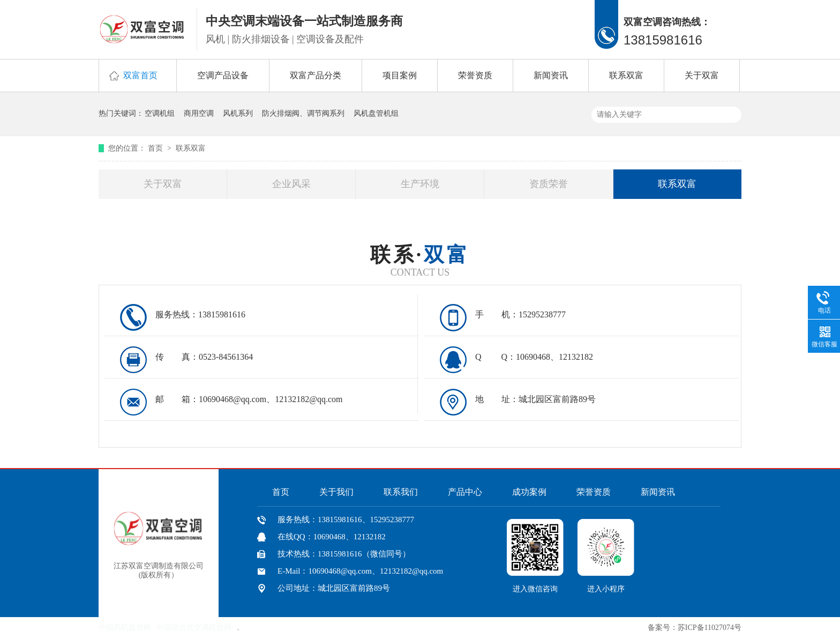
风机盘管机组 (376, 113)
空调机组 (160, 113)
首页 (156, 148)
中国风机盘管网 (125, 628)
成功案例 (529, 492)
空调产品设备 (223, 75)
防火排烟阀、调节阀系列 (303, 113)
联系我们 (401, 492)
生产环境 (420, 184)
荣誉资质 (475, 75)
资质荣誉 (549, 184)
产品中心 (465, 492)
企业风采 (291, 184)
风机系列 (238, 113)
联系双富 (626, 75)
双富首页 (140, 75)
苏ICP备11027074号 (710, 628)
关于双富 (702, 75)
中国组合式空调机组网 (194, 628)
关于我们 (336, 492)
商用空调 (199, 113)
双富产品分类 (316, 75)
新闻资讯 (551, 75)
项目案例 (400, 75)
